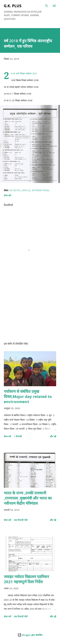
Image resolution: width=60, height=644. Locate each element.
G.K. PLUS (13, 6)
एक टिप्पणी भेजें (21, 520)
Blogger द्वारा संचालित (30, 635)
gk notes (15, 190)
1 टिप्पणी (18, 436)
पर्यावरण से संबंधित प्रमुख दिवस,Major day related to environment (28, 396)
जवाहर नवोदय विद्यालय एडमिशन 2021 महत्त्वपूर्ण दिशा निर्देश (26, 579)
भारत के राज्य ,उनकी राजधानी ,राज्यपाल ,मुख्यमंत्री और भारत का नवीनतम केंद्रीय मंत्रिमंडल (28, 498)
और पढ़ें (53, 436)
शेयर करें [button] (7, 195)
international (41, 190)
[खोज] (47, 6)
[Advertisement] (30, 312)
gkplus (26, 190)
